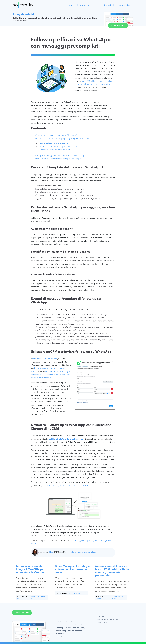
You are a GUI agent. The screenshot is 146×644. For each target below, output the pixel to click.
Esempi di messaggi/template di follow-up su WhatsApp (60, 156)
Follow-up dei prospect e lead (83, 552)
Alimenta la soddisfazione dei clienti (55, 150)
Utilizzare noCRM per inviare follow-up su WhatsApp (58, 159)
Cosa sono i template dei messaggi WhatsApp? (56, 135)
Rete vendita (76, 593)
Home (70, 5)
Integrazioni (108, 5)
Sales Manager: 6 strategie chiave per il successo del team (73, 569)
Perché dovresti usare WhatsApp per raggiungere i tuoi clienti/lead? (65, 139)
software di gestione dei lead (45, 359)
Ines (51, 552)
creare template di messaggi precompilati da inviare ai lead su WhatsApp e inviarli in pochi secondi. (51, 375)
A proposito (124, 5)
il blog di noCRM (23, 14)
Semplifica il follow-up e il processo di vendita (60, 147)
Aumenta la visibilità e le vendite (54, 144)
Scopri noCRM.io (118, 26)
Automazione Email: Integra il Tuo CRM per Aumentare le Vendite (30, 569)
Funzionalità (83, 5)
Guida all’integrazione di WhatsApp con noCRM (67, 486)
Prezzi (96, 5)
